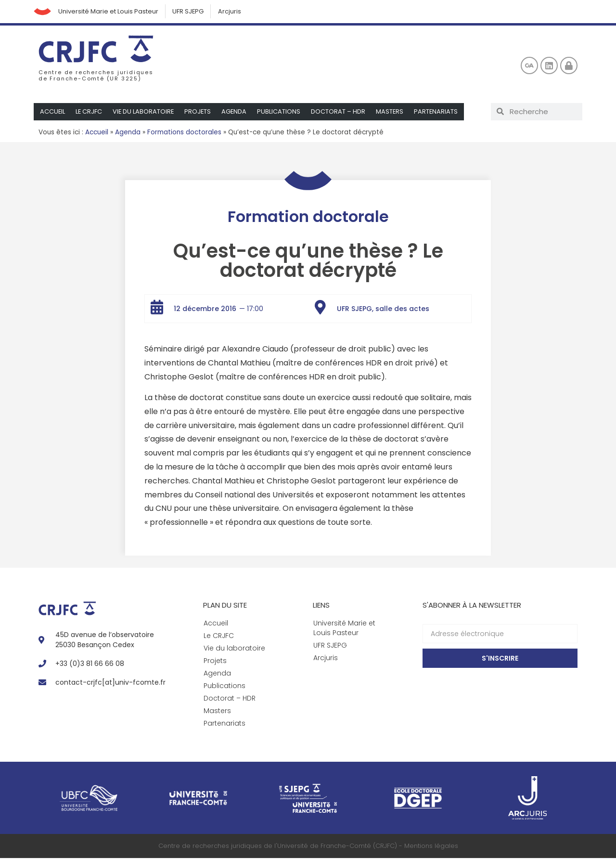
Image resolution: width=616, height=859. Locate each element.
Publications (282, 112)
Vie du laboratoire (145, 112)
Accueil (53, 112)
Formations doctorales (184, 133)
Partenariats (439, 112)
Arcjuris (233, 12)
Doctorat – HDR (341, 112)
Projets (200, 112)
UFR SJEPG (191, 12)
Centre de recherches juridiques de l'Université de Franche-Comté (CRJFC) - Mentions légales (308, 847)
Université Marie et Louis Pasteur (110, 12)
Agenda (237, 112)
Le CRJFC (90, 112)
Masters (393, 112)
